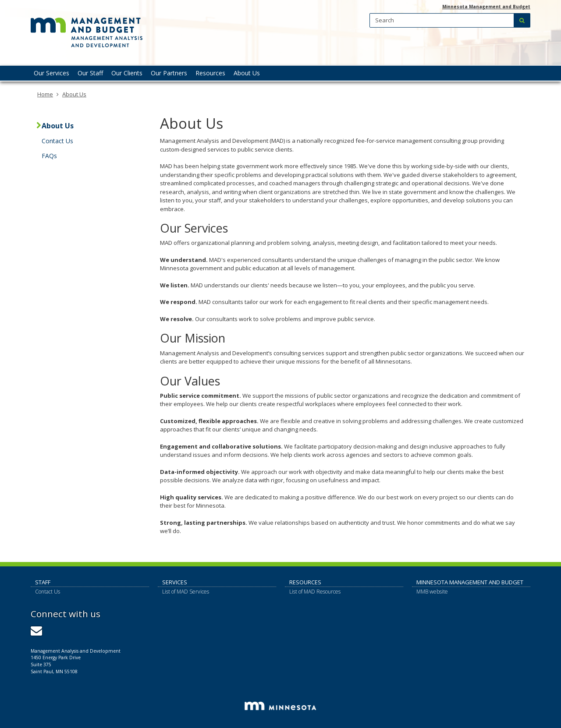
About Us (74, 94)
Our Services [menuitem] (51, 73)
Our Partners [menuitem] (169, 73)
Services (175, 582)
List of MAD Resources (315, 592)
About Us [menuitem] (247, 73)
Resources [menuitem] (210, 73)
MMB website (432, 592)
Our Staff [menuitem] (90, 73)
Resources (305, 582)
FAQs (49, 156)
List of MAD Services (186, 592)
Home (45, 94)
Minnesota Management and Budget (486, 7)
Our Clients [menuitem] (127, 73)
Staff (43, 582)
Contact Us (57, 141)
